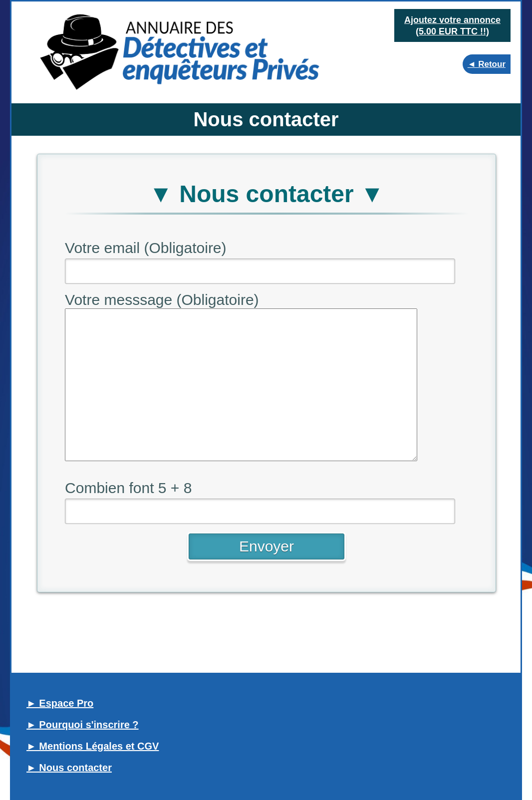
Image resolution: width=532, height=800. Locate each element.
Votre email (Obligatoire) (145, 248)
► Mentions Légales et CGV (93, 746)
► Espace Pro (60, 703)
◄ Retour (487, 64)
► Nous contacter (69, 768)
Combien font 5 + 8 (128, 488)
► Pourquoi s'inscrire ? (83, 725)
